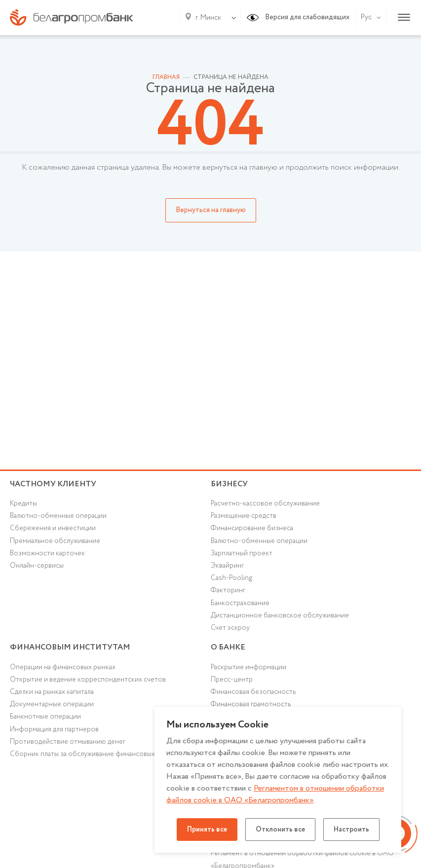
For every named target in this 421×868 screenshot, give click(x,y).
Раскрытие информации (249, 667)
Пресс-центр (232, 680)
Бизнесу (229, 484)
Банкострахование (240, 603)
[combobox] (206, 18)
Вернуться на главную (211, 210)
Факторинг (228, 590)
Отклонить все (280, 830)
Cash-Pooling (231, 578)
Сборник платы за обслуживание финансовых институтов (102, 754)
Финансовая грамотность (251, 704)
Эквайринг (227, 566)
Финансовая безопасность (253, 692)
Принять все (207, 830)
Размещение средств (244, 516)
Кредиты (23, 504)
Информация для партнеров (54, 729)
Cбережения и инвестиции (53, 528)
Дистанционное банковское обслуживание (280, 615)
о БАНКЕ (228, 647)
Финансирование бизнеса (252, 528)
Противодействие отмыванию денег (68, 742)
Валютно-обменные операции (58, 516)
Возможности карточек (47, 553)
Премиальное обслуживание (55, 541)
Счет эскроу (230, 628)
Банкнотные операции (45, 717)
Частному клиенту (53, 484)
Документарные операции (52, 704)
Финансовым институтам (70, 647)
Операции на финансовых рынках (63, 667)
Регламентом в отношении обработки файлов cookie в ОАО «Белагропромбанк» (275, 794)
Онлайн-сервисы (37, 566)
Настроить (351, 830)
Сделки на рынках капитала (52, 692)
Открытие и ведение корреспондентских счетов (88, 680)
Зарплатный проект (242, 553)
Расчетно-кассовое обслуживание (265, 504)
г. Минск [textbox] (208, 18)
